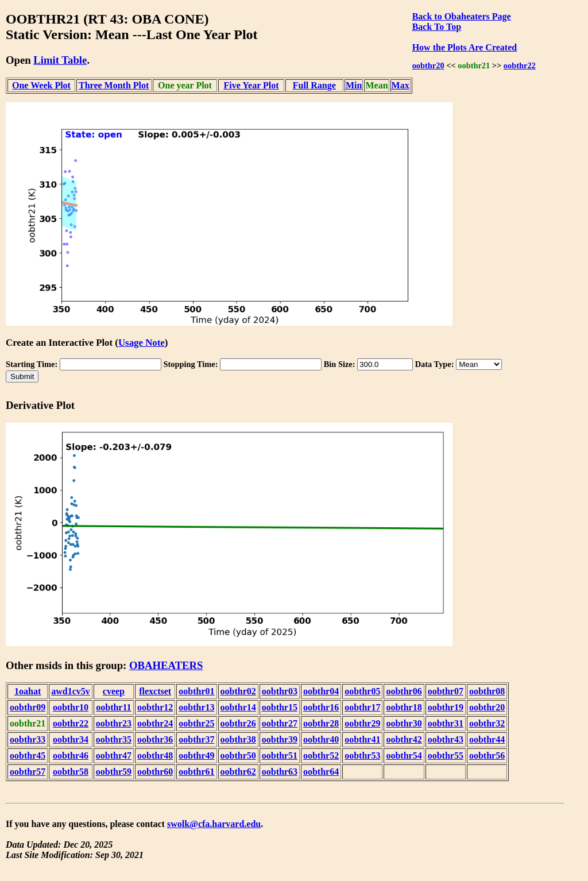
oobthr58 (71, 772)
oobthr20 (428, 65)
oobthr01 (196, 691)
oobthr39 (280, 739)
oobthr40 (321, 739)
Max (401, 85)
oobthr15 (280, 707)
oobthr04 (321, 691)
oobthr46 (71, 756)
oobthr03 (280, 691)
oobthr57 (28, 772)
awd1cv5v (71, 691)
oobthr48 (155, 756)
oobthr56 (487, 756)
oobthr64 (321, 772)
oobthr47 (114, 756)
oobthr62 (238, 772)
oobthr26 (238, 723)
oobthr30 (404, 723)
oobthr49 (196, 756)
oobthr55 (446, 756)
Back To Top (437, 27)
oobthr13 (196, 707)
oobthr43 (446, 739)
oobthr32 (487, 723)
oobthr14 (238, 707)
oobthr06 (404, 691)
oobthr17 (362, 707)
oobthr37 (196, 739)
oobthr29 (362, 723)
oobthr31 (446, 723)
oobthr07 (446, 691)
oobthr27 (280, 723)
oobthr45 (28, 756)
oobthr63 (280, 772)
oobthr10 (71, 707)
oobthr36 (155, 739)
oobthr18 (404, 707)
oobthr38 (238, 739)
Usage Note (142, 343)
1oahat (28, 691)
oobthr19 (446, 707)
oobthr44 (487, 739)
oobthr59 (114, 772)
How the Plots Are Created (465, 47)
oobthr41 (362, 739)
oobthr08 (487, 691)
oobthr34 (71, 739)
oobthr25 (196, 723)
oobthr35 (114, 739)
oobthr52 (321, 756)
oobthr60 (155, 772)
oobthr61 (196, 772)
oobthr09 (28, 707)
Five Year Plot (252, 85)
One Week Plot (41, 85)
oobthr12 (155, 707)
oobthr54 (404, 756)
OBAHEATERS (166, 665)
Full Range (314, 85)
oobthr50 (238, 756)
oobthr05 (362, 691)
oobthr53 (362, 756)
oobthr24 (155, 723)
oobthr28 (321, 723)
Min (354, 85)
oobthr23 (114, 723)
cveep (114, 691)
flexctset (155, 691)
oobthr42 (404, 739)
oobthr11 (113, 707)
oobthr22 (520, 65)
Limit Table (60, 60)
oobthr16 (321, 707)
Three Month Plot (114, 85)
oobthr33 (28, 739)
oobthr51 (280, 756)
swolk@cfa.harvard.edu (214, 824)
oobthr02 (238, 691)
